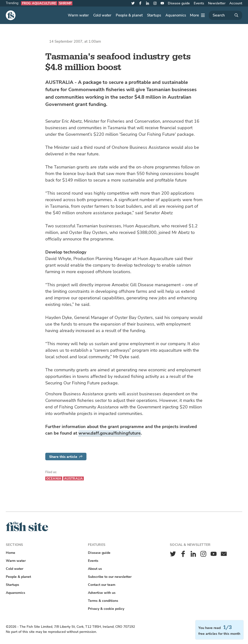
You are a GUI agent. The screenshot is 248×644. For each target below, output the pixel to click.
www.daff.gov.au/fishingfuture (110, 433)
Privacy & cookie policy (106, 609)
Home (11, 553)
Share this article (66, 457)
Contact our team (102, 585)
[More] (197, 15)
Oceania (54, 479)
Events (199, 3)
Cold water (102, 15)
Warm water (78, 15)
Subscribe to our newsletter (110, 577)
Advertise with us (102, 593)
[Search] (225, 15)
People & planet (129, 15)
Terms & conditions (103, 601)
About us (95, 569)
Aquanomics (176, 15)
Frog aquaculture (39, 3)
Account (236, 3)
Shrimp (65, 3)
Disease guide (179, 3)
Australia (74, 479)
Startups (154, 15)
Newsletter (217, 3)
